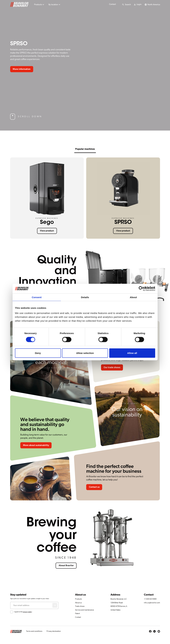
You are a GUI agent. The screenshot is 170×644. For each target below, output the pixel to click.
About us (78, 603)
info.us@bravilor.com (152, 603)
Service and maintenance (85, 610)
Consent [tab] (37, 297)
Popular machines (85, 149)
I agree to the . (23, 612)
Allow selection (85, 353)
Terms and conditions (34, 631)
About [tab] (133, 297)
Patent (77, 614)
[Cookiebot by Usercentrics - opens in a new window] (141, 289)
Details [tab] (85, 297)
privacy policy (27, 612)
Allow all (132, 353)
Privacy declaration (54, 631)
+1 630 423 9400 (150, 599)
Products (78, 599)
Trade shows (80, 606)
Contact (112, 4)
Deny (38, 353)
